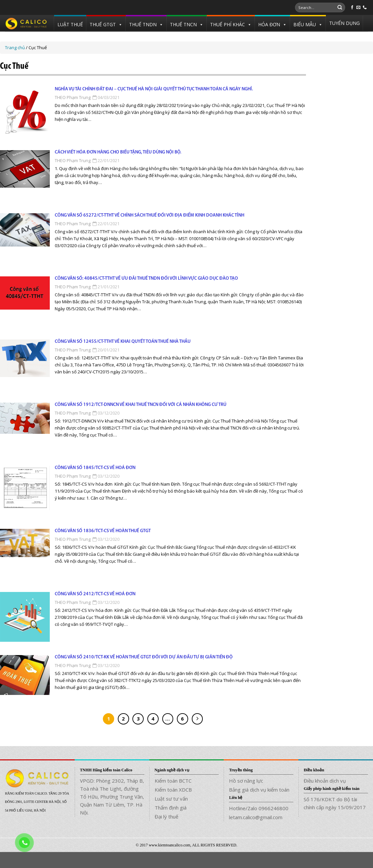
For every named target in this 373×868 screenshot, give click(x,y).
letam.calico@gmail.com (256, 817)
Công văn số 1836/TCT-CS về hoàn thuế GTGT (103, 531)
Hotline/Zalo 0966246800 (259, 808)
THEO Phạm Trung (73, 97)
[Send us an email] (358, 8)
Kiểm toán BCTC (173, 781)
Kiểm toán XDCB (173, 790)
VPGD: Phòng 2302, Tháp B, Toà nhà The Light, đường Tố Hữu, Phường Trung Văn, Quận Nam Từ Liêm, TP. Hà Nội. (112, 797)
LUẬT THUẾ (70, 24)
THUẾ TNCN (183, 24)
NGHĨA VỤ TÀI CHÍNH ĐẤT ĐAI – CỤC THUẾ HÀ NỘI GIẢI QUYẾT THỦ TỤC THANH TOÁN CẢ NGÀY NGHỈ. (154, 89)
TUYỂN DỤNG (344, 23)
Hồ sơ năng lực (246, 781)
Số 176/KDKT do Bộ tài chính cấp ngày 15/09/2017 (335, 803)
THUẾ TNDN (143, 24)
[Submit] (340, 8)
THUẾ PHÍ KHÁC (227, 24)
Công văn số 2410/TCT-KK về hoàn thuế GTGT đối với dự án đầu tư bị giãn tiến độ (144, 657)
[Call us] (365, 8)
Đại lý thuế (166, 817)
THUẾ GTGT (103, 24)
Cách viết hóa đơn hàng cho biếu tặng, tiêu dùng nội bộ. (118, 152)
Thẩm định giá (171, 808)
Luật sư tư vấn (171, 799)
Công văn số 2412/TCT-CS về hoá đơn (95, 594)
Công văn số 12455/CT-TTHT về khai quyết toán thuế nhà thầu (123, 342)
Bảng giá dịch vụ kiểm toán (259, 790)
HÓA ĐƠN (269, 24)
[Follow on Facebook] (352, 8)
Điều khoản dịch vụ (325, 781)
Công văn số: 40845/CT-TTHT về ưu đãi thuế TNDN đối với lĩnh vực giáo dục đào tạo (146, 279)
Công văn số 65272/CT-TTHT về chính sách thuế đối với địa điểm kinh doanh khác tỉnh (149, 215)
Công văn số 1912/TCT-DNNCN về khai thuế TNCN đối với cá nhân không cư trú (141, 405)
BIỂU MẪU (305, 24)
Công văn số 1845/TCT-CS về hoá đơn (95, 468)
